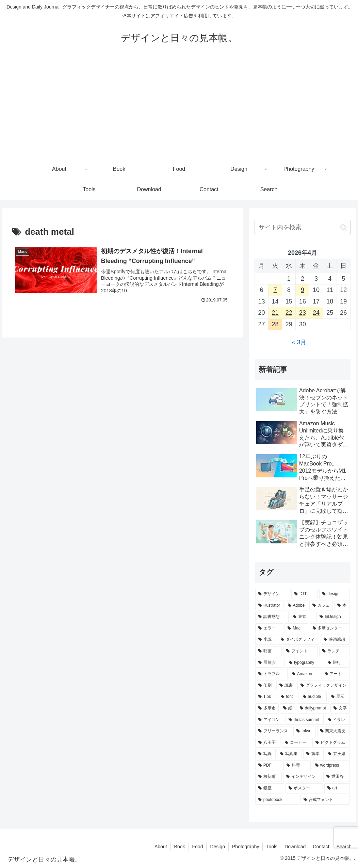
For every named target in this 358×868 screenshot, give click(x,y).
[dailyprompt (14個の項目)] (313, 708)
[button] (344, 227)
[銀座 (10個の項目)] (270, 788)
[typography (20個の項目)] (305, 663)
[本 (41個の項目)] (342, 606)
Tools (272, 847)
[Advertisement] (179, 108)
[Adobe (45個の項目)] (296, 606)
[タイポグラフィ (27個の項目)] (298, 640)
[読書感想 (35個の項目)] (272, 617)
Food (198, 847)
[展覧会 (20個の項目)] (270, 663)
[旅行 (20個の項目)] (337, 663)
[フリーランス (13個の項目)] (274, 731)
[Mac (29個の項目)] (296, 628)
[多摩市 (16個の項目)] (267, 708)
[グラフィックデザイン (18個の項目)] (324, 686)
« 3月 (299, 342)
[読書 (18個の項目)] (286, 686)
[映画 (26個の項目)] (268, 651)
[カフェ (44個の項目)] (321, 606)
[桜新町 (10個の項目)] (268, 777)
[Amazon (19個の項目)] (304, 674)
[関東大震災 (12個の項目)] (333, 731)
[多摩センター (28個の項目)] (330, 628)
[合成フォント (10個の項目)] (325, 800)
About (161, 847)
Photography (246, 847)
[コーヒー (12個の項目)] (296, 743)
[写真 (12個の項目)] (266, 754)
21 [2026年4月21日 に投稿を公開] (275, 313)
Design (217, 847)
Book (180, 847)
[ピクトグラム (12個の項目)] (331, 743)
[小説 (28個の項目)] (266, 640)
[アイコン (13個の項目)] (270, 720)
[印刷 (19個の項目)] (265, 686)
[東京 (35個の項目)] (303, 617)
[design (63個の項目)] (335, 594)
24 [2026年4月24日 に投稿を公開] (316, 313)
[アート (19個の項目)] (336, 674)
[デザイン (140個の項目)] (273, 594)
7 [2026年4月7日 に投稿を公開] (275, 290)
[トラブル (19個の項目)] (271, 674)
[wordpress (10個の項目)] (331, 766)
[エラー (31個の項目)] (269, 628)
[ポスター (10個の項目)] (304, 788)
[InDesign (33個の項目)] (333, 617)
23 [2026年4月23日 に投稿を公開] (303, 313)
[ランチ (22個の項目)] (335, 651)
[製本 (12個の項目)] (314, 754)
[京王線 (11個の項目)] (337, 754)
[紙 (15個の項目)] (288, 708)
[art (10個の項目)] (337, 788)
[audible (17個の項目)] (313, 697)
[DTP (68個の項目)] (305, 594)
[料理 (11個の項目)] (297, 766)
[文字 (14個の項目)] (340, 708)
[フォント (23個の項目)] (300, 651)
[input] (303, 227)
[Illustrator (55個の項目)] (269, 606)
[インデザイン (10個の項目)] (303, 777)
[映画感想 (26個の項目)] (335, 640)
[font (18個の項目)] (288, 697)
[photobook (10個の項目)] (277, 800)
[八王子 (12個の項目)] (268, 743)
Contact (321, 847)
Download (295, 847)
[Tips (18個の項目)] (266, 697)
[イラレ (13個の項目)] (337, 720)
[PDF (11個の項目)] (269, 766)
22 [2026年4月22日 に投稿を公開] (289, 313)
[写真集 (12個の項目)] (289, 754)
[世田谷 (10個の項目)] (337, 777)
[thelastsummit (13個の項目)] (304, 720)
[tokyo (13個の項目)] (304, 731)
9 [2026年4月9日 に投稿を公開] (303, 290)
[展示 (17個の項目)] (339, 697)
